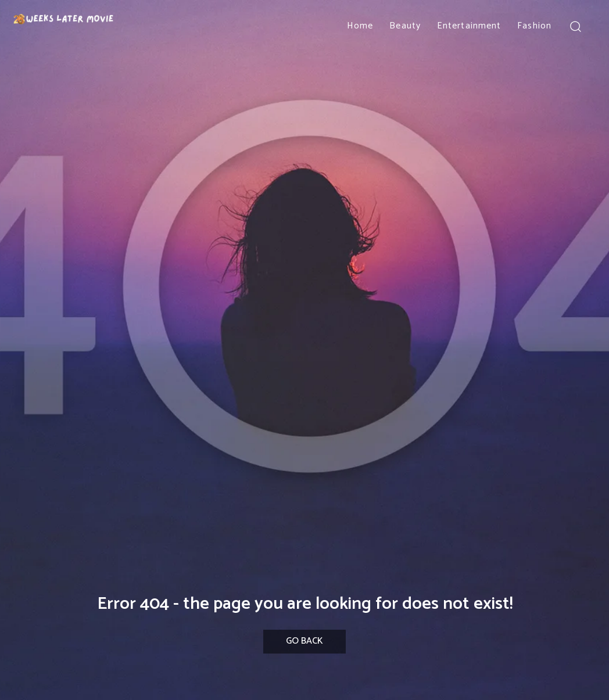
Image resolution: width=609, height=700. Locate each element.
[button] (576, 26)
